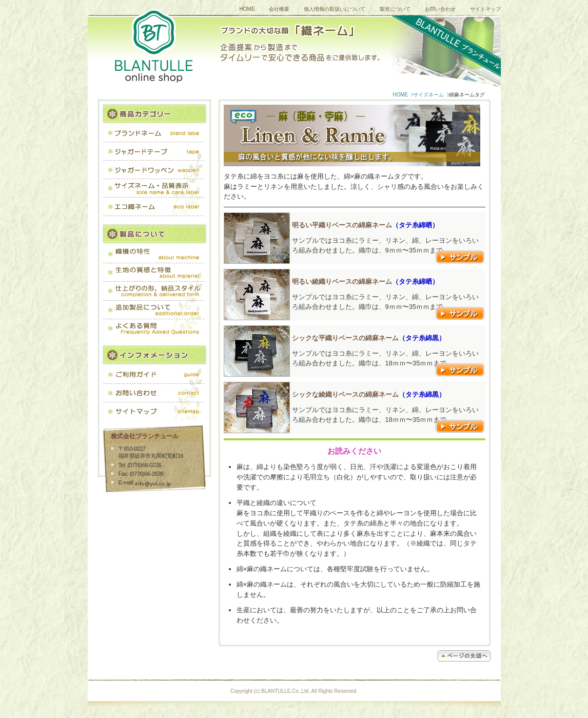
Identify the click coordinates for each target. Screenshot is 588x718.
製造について (395, 9)
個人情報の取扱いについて (335, 9)
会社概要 (279, 9)
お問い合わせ (440, 9)
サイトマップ (485, 9)
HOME (247, 9)
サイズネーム (428, 95)
